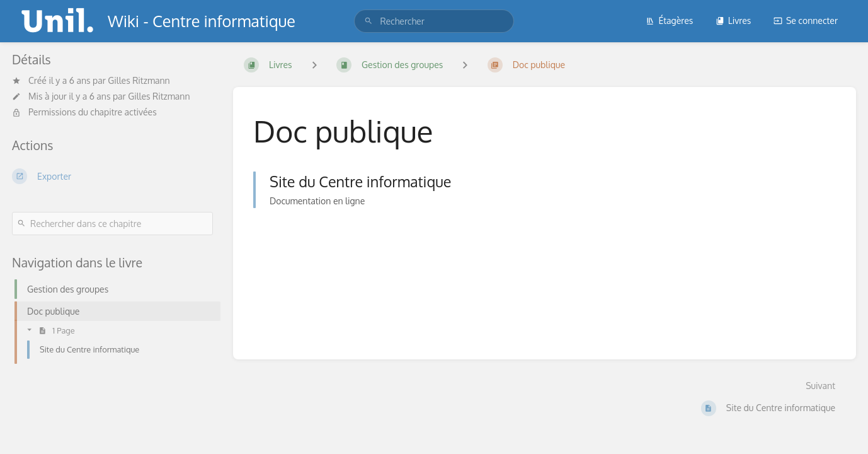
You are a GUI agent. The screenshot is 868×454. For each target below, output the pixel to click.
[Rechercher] (368, 21)
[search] (434, 21)
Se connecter (806, 20)
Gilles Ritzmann (139, 80)
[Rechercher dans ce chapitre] (112, 224)
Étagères (669, 20)
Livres (734, 20)
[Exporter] (112, 176)
